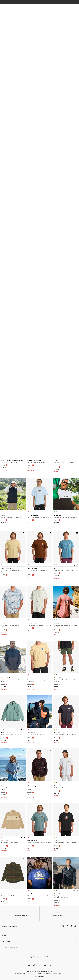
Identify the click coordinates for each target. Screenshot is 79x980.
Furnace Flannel (66, 896)
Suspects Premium (13, 570)
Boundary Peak (40, 734)
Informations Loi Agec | (34, 972)
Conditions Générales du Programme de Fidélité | (30, 975)
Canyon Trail (13, 842)
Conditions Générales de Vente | (37, 973)
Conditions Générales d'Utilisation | (55, 973)
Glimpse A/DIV (66, 462)
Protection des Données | (21, 973)
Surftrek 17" (66, 680)
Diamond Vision (66, 787)
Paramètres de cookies (46, 972)
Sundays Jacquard (40, 624)
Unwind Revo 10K (13, 734)
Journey (13, 516)
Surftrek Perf (13, 625)
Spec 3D (66, 842)
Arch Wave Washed (66, 734)
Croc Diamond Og (40, 516)
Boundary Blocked (13, 680)
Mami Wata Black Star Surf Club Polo (13, 461)
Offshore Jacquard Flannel (40, 788)
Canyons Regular (40, 570)
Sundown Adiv (40, 680)
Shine (66, 569)
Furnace (13, 895)
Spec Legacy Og (66, 516)
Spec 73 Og (40, 895)
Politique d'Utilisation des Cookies (53, 975)
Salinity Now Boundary (40, 461)
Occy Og (66, 625)
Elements (13, 788)
